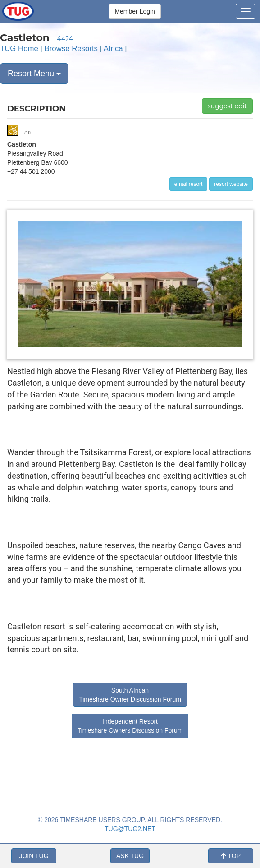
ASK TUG (130, 856)
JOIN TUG (34, 856)
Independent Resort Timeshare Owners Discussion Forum (130, 726)
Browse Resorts (71, 48)
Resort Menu (34, 74)
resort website (231, 184)
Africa (113, 48)
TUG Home (19, 48)
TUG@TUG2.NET (130, 829)
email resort (189, 184)
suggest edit (227, 106)
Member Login (135, 11)
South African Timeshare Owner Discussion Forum (130, 695)
